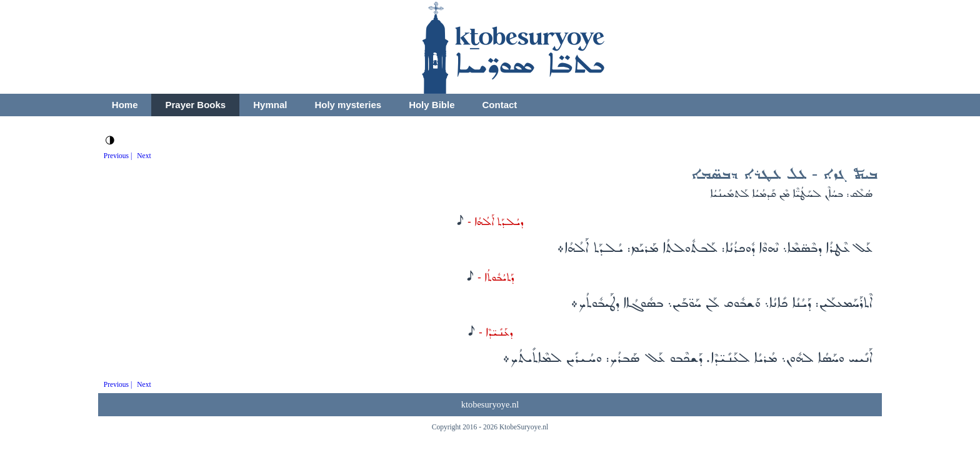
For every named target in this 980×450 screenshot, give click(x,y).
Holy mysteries (348, 105)
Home (125, 105)
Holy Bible (432, 105)
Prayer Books (195, 105)
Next (144, 156)
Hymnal (270, 105)
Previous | (118, 156)
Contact (499, 105)
